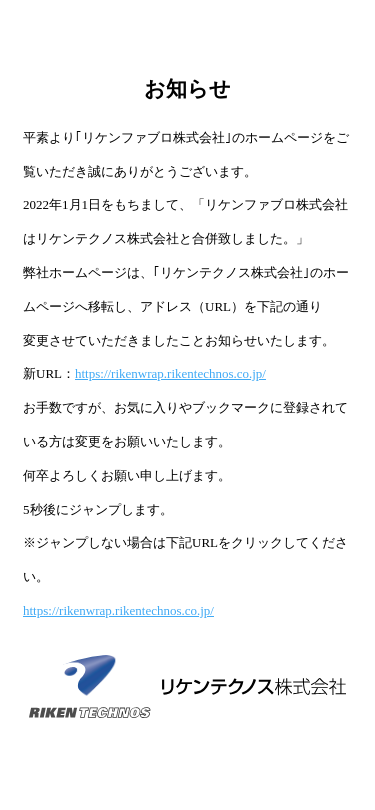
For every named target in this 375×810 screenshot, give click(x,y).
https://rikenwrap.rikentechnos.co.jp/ (170, 373)
